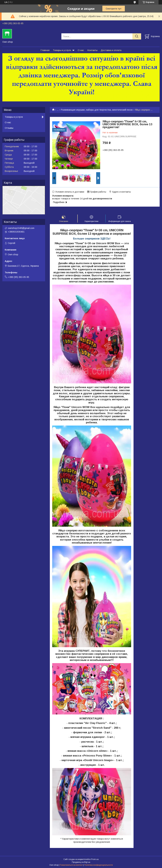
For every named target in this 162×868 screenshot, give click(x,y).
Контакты (92, 50)
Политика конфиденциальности (98, 865)
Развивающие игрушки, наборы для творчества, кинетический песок (97, 110)
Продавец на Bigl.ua (81, 862)
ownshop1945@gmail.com (21, 228)
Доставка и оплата (111, 50)
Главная (45, 50)
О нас (81, 50)
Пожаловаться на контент (71, 865)
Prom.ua (95, 859)
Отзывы (9, 128)
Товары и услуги (62, 50)
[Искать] (137, 36)
